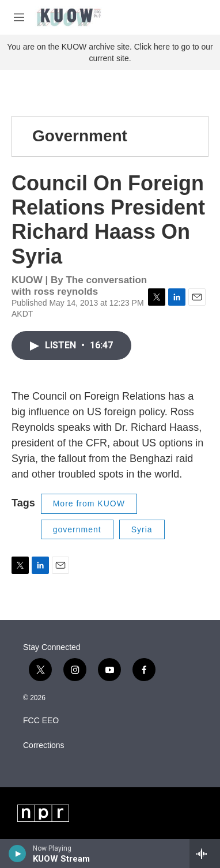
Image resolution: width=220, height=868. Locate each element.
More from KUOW (89, 503)
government (77, 529)
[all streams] (205, 854)
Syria (142, 529)
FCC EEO (41, 721)
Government (80, 136)
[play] (18, 854)
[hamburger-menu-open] (19, 17)
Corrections (44, 745)
